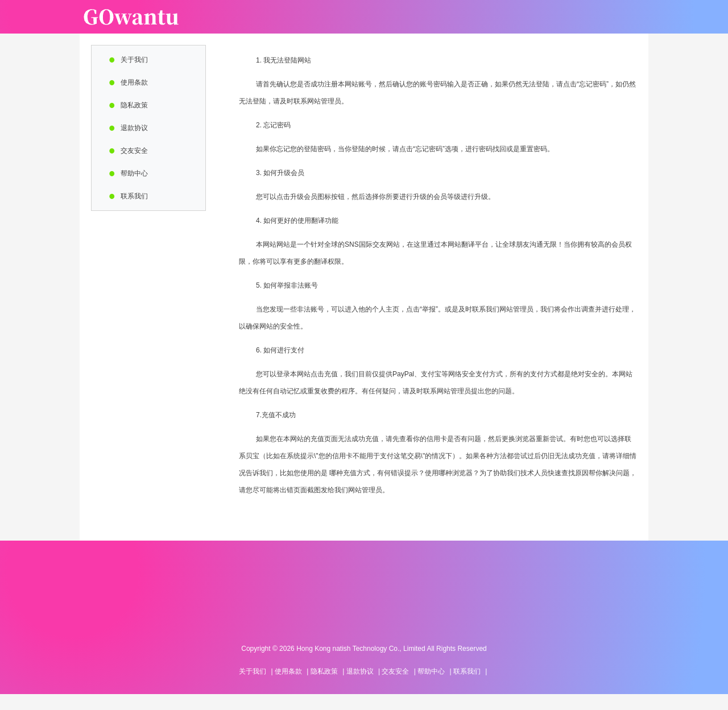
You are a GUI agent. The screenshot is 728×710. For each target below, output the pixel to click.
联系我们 (134, 196)
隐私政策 (134, 105)
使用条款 (134, 82)
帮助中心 (134, 173)
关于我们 (134, 60)
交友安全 (134, 151)
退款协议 (134, 128)
